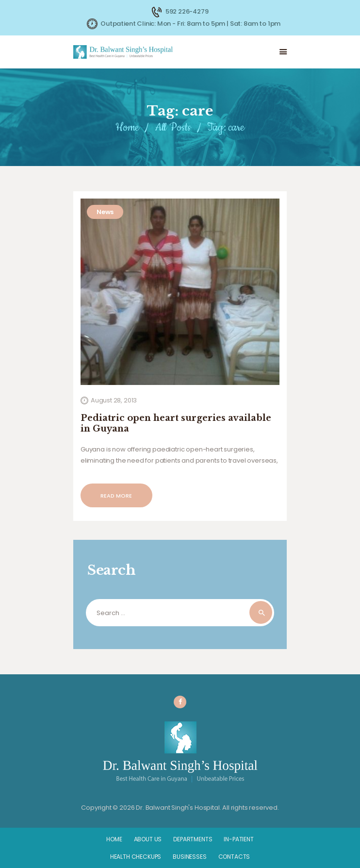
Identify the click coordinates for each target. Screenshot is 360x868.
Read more (116, 496)
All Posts (173, 127)
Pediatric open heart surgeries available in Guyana (176, 423)
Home (127, 127)
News (105, 212)
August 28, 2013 (114, 400)
